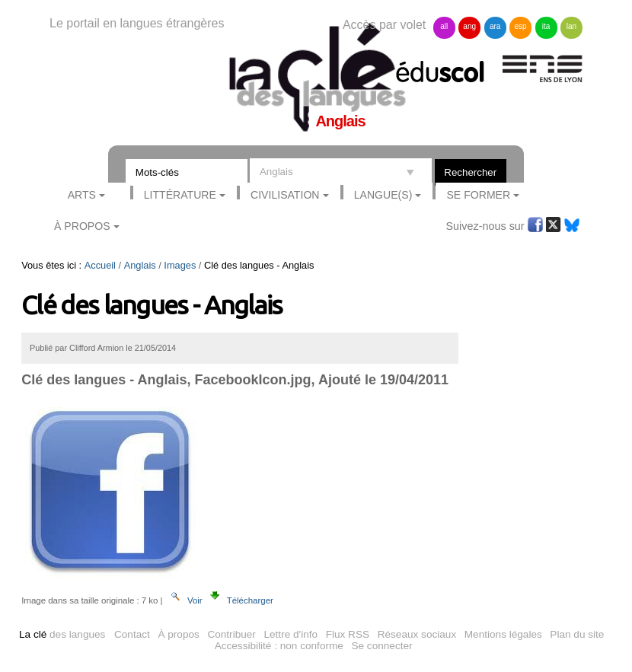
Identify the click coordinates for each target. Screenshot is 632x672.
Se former (478, 195)
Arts (82, 195)
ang (469, 26)
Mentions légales (503, 634)
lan (571, 26)
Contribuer (231, 634)
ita (546, 26)
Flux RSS (348, 634)
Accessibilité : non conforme (279, 646)
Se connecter (381, 646)
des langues (62, 634)
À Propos (82, 226)
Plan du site (577, 634)
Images (180, 265)
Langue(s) (383, 195)
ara (495, 26)
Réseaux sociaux (417, 634)
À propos (178, 634)
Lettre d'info (290, 634)
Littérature (180, 195)
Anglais (140, 265)
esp (521, 26)
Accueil (100, 265)
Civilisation (285, 195)
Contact (132, 634)
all (444, 26)
